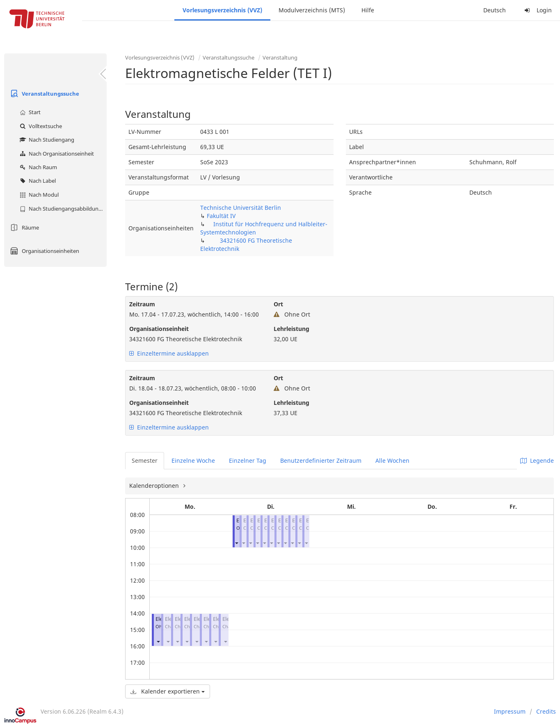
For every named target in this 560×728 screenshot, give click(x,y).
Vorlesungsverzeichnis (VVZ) (222, 10)
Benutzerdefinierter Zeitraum (321, 460)
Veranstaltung (280, 57)
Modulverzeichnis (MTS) (312, 10)
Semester (145, 460)
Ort (278, 304)
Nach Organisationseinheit (56, 154)
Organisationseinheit (159, 329)
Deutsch (495, 10)
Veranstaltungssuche (44, 94)
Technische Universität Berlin (241, 208)
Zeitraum (142, 304)
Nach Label (37, 181)
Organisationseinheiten (44, 251)
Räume (24, 227)
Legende (537, 460)
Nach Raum (37, 167)
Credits (546, 711)
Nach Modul (38, 195)
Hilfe (368, 10)
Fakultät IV (221, 216)
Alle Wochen (392, 460)
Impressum (510, 711)
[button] (158, 641)
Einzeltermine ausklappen (169, 353)
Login (537, 10)
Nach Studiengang (46, 140)
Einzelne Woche (193, 460)
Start (29, 112)
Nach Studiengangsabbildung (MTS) (62, 209)
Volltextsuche (40, 126)
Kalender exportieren (168, 691)
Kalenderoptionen (155, 486)
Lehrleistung (291, 329)
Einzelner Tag (248, 460)
